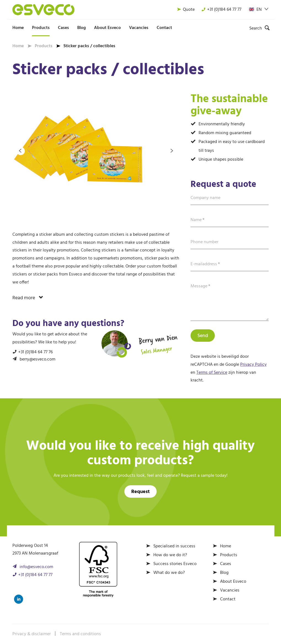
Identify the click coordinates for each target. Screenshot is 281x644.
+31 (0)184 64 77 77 (221, 10)
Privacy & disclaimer (32, 634)
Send (203, 336)
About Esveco (107, 28)
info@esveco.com (36, 567)
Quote (186, 10)
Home (18, 28)
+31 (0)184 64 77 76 (35, 352)
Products (41, 28)
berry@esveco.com (38, 360)
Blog (81, 28)
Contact (164, 28)
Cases (63, 28)
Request (140, 492)
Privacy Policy (253, 365)
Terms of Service (212, 373)
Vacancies (139, 28)
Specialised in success (174, 546)
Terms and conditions (80, 634)
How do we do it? (170, 555)
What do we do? (169, 573)
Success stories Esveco (175, 564)
